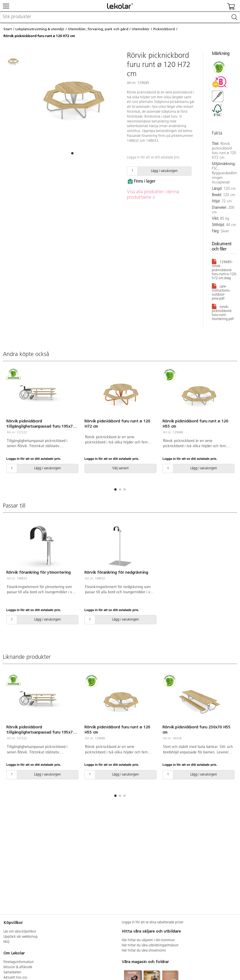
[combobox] (120, 17)
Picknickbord (164, 29)
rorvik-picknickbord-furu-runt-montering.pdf (223, 312)
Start (8, 29)
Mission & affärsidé (18, 967)
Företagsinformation (19, 962)
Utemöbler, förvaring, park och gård (98, 29)
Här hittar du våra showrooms (144, 951)
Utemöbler (141, 29)
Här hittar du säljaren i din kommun (148, 940)
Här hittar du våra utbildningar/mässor (150, 945)
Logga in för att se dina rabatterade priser (153, 922)
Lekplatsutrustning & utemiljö (40, 29)
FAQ (6, 942)
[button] (72, 153)
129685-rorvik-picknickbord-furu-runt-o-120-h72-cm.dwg (224, 269)
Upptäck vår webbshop (21, 937)
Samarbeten (12, 973)
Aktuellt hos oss (15, 978)
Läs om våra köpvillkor (20, 932)
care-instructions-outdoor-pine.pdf (221, 292)
